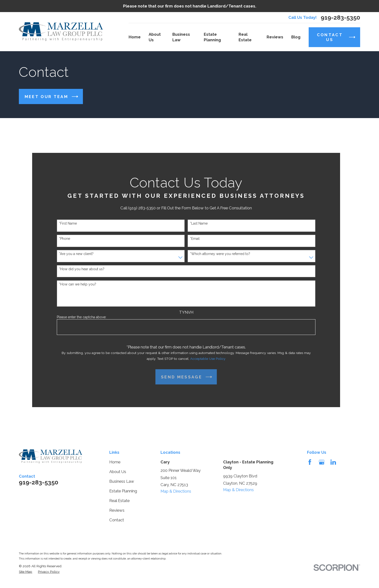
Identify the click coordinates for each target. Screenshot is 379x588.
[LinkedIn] (333, 462)
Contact (117, 520)
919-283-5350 (340, 18)
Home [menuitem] (135, 37)
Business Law (122, 481)
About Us (118, 472)
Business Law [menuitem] (181, 37)
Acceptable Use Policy (208, 359)
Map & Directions (176, 491)
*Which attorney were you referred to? (220, 254)
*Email (195, 239)
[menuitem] (26, 572)
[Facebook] (310, 462)
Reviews (117, 510)
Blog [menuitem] (296, 37)
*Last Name (199, 223)
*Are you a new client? (76, 254)
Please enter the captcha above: (82, 317)
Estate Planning (123, 491)
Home (115, 462)
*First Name (68, 223)
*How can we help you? (78, 284)
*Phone (65, 239)
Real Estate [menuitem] (245, 37)
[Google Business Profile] (322, 462)
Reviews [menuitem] (275, 37)
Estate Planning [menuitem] (212, 37)
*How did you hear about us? (82, 269)
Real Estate (119, 501)
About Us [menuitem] (155, 37)
